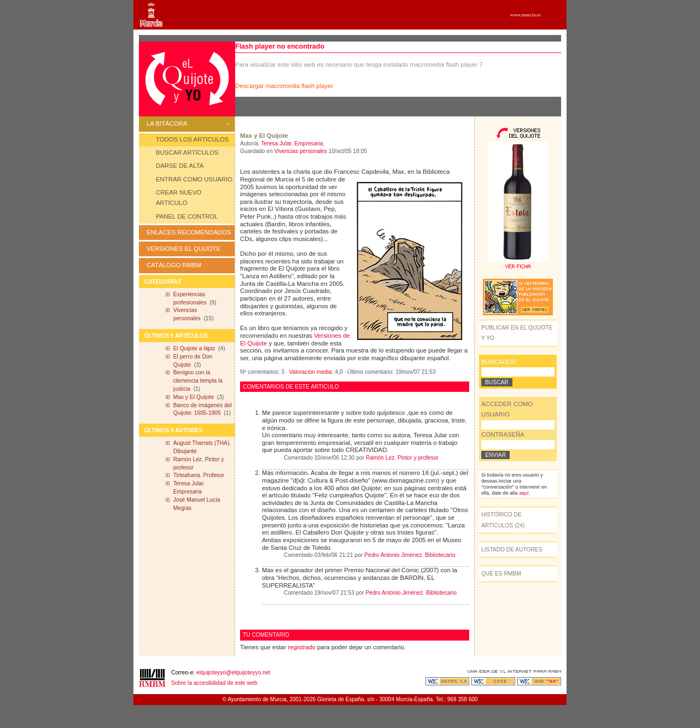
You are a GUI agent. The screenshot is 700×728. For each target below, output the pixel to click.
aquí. (524, 493)
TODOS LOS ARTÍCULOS (192, 139)
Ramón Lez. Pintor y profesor (402, 458)
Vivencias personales (301, 151)
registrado (302, 647)
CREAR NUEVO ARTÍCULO (179, 198)
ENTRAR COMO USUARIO (194, 179)
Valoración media (311, 372)
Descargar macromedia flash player (284, 86)
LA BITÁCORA (188, 124)
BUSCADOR (499, 362)
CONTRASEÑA (503, 435)
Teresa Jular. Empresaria (292, 143)
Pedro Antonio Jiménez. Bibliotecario (410, 555)
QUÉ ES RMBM (501, 574)
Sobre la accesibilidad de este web (214, 683)
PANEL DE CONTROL (187, 216)
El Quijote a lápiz (194, 348)
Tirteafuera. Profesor (199, 475)
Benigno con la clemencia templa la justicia (198, 381)
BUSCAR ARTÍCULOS (187, 152)
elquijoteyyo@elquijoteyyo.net (233, 673)
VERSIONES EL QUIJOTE (183, 249)
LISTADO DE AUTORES (512, 550)
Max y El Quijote (194, 397)
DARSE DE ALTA (180, 166)
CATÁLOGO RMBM (174, 265)
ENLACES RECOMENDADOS (189, 232)
